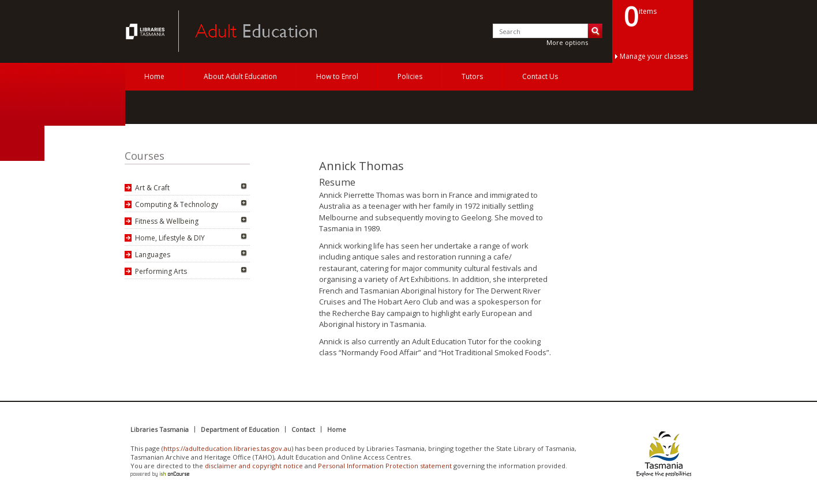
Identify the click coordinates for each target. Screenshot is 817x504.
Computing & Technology (177, 204)
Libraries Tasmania (160, 429)
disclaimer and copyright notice (254, 466)
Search (595, 31)
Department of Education (240, 429)
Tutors (472, 76)
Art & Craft (152, 188)
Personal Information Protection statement (385, 466)
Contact (303, 429)
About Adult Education (240, 76)
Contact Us (540, 76)
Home (154, 76)
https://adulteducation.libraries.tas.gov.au (227, 448)
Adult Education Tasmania (147, 31)
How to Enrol (337, 76)
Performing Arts (161, 271)
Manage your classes (654, 56)
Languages (153, 255)
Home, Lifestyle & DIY (170, 238)
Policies (410, 76)
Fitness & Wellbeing (167, 221)
